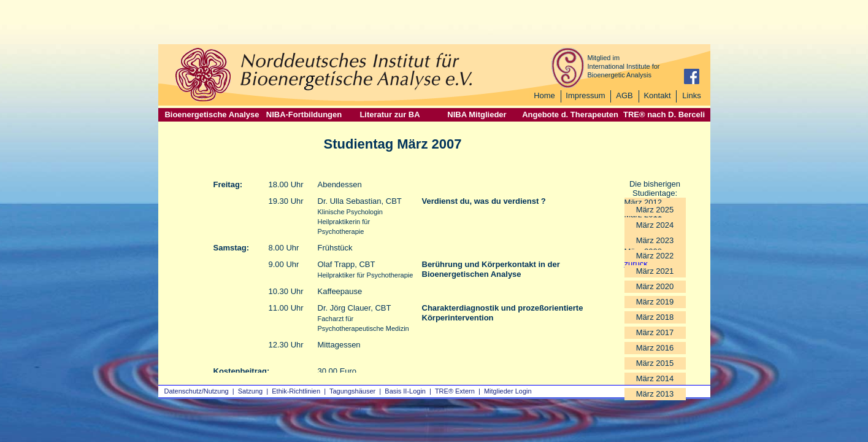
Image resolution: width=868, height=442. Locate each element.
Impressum (585, 95)
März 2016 (655, 348)
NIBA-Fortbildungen (304, 114)
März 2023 (655, 240)
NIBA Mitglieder (477, 114)
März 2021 (655, 271)
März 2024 (655, 225)
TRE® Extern (455, 391)
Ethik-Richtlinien (296, 391)
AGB (624, 95)
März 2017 (655, 332)
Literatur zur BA (390, 114)
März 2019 (655, 302)
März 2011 (643, 215)
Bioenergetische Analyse (212, 114)
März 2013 (655, 394)
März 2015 (655, 363)
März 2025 (655, 210)
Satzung (250, 391)
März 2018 (655, 317)
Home (544, 95)
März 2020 (655, 286)
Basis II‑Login (405, 391)
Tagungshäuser (352, 391)
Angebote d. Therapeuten (570, 114)
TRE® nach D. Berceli (664, 114)
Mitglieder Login (508, 391)
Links (691, 95)
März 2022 (655, 256)
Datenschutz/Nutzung (197, 391)
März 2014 (655, 378)
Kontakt (657, 95)
